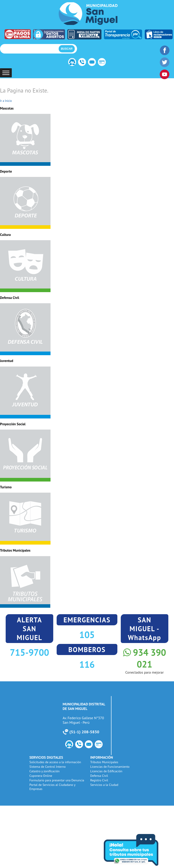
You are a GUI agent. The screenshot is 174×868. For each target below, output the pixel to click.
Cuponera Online (41, 776)
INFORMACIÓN (101, 757)
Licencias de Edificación (106, 771)
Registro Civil (99, 780)
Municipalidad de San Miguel (88, 14)
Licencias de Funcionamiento (110, 767)
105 (87, 635)
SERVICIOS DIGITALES (46, 757)
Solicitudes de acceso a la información (55, 762)
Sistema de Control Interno (48, 767)
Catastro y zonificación (45, 771)
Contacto (71, 63)
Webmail (92, 63)
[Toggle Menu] (6, 73)
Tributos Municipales (104, 762)
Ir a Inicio (6, 101)
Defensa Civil (99, 776)
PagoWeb (103, 63)
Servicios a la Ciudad (104, 785)
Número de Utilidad (82, 63)
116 (87, 664)
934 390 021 (145, 658)
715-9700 (30, 652)
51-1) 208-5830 (85, 732)
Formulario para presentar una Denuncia (57, 780)
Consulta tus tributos (138, 850)
